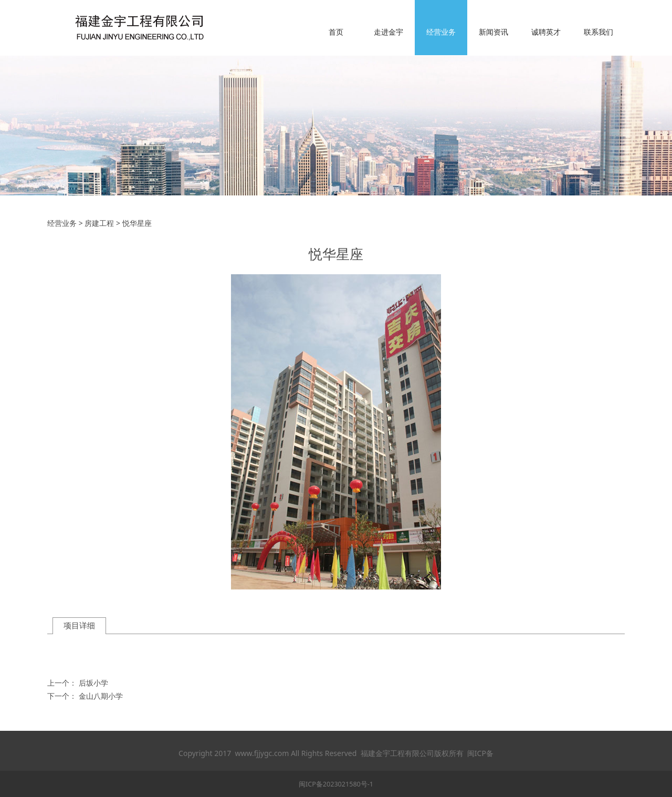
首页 (336, 32)
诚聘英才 (546, 32)
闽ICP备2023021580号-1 (336, 784)
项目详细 (79, 625)
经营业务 (441, 32)
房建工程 (99, 223)
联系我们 (598, 32)
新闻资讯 (493, 32)
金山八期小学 (101, 696)
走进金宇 (388, 32)
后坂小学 (93, 683)
